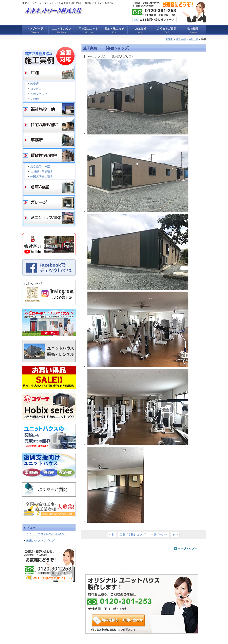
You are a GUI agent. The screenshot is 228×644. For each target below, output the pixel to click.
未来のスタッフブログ (40, 540)
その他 (35, 99)
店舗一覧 (193, 39)
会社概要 (193, 30)
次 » (175, 534)
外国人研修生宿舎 (42, 177)
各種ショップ (39, 94)
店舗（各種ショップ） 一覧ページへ (144, 534)
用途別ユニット (88, 30)
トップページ (35, 30)
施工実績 (140, 30)
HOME (170, 39)
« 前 (112, 534)
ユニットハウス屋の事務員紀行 (46, 534)
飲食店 (35, 84)
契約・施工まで (114, 30)
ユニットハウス (62, 30)
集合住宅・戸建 (40, 166)
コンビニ (36, 89)
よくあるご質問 (167, 30)
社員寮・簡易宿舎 (42, 171)
